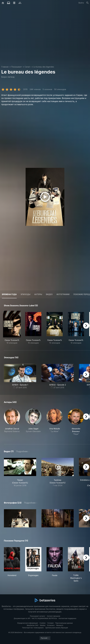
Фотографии (63, 294)
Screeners (51, 625)
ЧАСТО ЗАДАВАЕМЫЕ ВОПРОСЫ (44, 618)
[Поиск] (88, 3)
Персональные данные (64, 623)
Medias (43, 625)
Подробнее (22, 451)
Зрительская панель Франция (57, 628)
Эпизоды (25, 294)
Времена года (9, 294)
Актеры (38, 294)
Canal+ (28, 67)
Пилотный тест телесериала (33, 628)
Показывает (17, 67)
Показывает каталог (38, 616)
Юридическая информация (28, 623)
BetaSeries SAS (33, 625)
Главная (5, 67)
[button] (12, 423)
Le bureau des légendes (44, 67)
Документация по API (22, 618)
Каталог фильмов (54, 616)
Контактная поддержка (67, 618)
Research (60, 625)
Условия (50, 623)
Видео (49, 294)
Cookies (43, 623)
